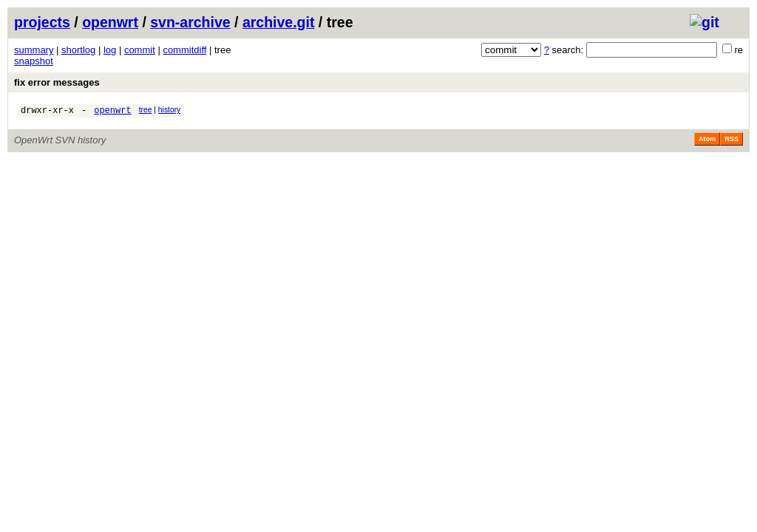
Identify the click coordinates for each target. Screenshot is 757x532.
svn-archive (190, 22)
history (169, 110)
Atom (707, 141)
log (110, 50)
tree (146, 110)
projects (42, 22)
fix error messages (57, 82)
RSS (731, 141)
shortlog (78, 50)
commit (140, 50)
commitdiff (184, 50)
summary (34, 50)
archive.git (279, 22)
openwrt (110, 22)
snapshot (34, 61)
